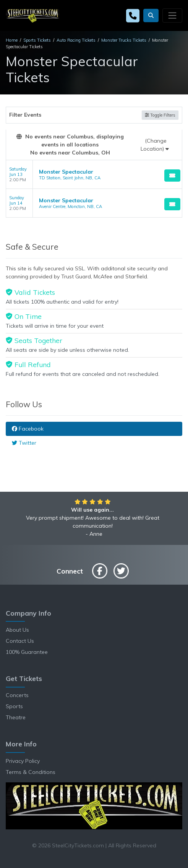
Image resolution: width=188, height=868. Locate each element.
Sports (14, 706)
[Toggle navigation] (172, 15)
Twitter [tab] (24, 443)
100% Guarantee (27, 652)
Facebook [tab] (28, 429)
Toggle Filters (160, 115)
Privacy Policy (23, 761)
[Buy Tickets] (172, 176)
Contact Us (20, 641)
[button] (151, 15)
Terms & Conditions (31, 772)
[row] (94, 175)
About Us (17, 630)
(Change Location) (155, 145)
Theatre (16, 717)
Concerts (17, 695)
